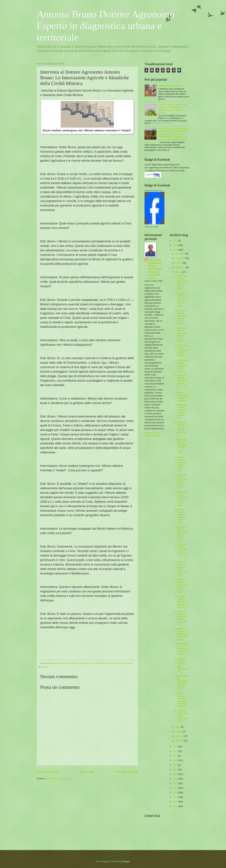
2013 (175, 788)
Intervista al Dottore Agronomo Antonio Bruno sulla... (181, 282)
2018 (175, 765)
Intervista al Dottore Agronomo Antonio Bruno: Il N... (182, 602)
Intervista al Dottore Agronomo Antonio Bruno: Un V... (181, 618)
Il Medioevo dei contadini (170, 86)
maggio (179, 732)
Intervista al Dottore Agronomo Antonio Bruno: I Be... (181, 411)
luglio (178, 727)
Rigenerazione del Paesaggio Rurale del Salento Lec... (182, 682)
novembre (180, 258)
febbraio (179, 736)
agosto (179, 272)
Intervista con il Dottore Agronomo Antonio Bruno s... (182, 351)
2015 (175, 779)
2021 (175, 751)
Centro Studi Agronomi (154, 190)
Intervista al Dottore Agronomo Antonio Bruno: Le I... (181, 551)
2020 (175, 756)
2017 (175, 770)
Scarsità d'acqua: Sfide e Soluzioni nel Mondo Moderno (181, 700)
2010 (175, 802)
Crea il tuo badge (151, 227)
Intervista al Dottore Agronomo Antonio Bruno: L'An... (181, 481)
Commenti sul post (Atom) (58, 779)
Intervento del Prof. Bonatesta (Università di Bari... (181, 649)
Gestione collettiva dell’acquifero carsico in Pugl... (182, 634)
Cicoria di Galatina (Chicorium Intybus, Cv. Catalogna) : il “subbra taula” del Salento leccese (172, 109)
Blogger (126, 861)
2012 (175, 792)
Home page (87, 772)
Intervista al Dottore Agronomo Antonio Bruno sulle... (181, 446)
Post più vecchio (127, 772)
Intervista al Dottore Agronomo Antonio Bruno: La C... (181, 382)
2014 (175, 783)
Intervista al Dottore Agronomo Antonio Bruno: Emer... (181, 317)
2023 (175, 747)
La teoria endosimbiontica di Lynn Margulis (182, 396)
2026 (175, 241)
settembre (180, 267)
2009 (175, 806)
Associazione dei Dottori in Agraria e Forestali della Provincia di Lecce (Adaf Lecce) (155, 269)
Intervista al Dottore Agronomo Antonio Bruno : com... (181, 464)
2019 (175, 760)
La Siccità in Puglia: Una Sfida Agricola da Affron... (182, 716)
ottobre (179, 263)
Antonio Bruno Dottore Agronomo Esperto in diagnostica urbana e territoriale (106, 26)
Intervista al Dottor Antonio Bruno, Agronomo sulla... (181, 568)
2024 (175, 250)
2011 (175, 797)
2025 (175, 245)
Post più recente (47, 772)
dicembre (180, 254)
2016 (175, 774)
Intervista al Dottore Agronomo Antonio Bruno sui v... (181, 429)
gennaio (179, 741)
